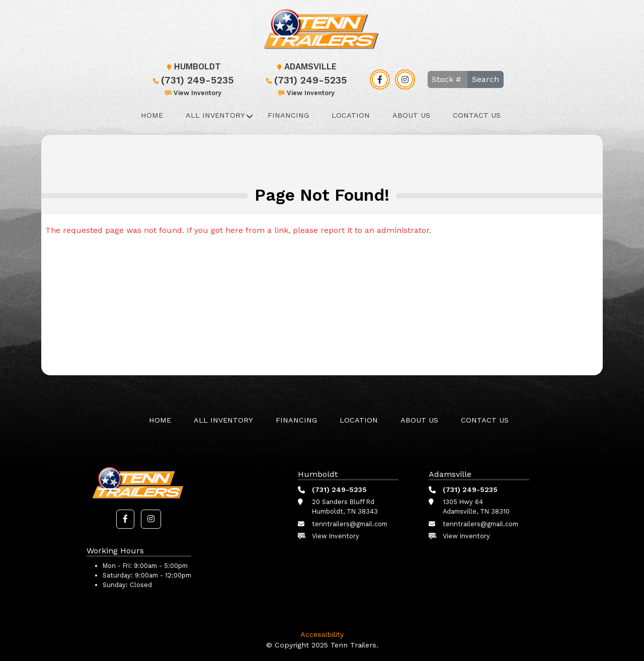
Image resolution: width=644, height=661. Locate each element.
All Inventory (215, 115)
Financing (288, 115)
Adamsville (305, 67)
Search (486, 79)
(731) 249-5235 (192, 80)
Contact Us (477, 115)
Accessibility (322, 634)
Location (351, 115)
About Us (411, 115)
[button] (125, 519)
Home (152, 115)
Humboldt (192, 67)
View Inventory (192, 93)
